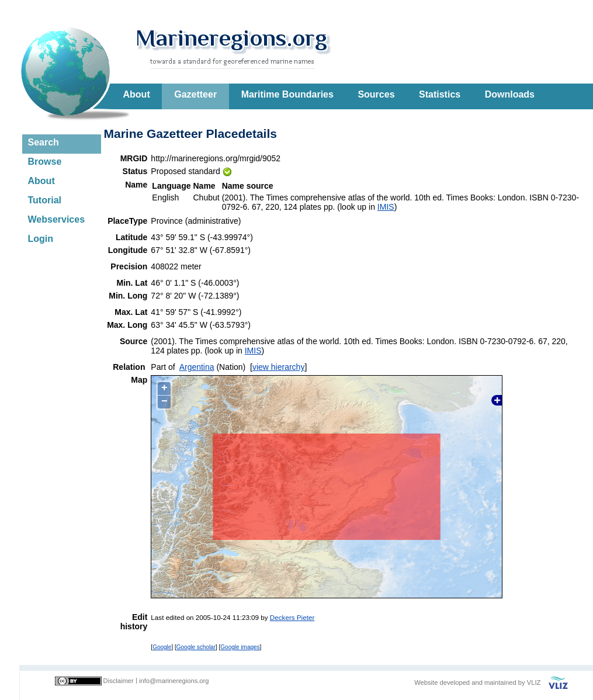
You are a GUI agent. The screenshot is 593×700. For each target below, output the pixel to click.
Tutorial (45, 200)
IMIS (386, 207)
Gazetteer (195, 94)
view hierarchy (278, 367)
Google (162, 647)
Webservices (57, 219)
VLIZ (534, 682)
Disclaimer (119, 681)
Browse (45, 162)
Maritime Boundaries (287, 94)
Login (41, 239)
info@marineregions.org (174, 681)
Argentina (197, 367)
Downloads (510, 94)
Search (44, 142)
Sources (376, 94)
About (137, 94)
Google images (240, 647)
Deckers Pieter (292, 617)
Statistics (440, 94)
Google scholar (196, 647)
